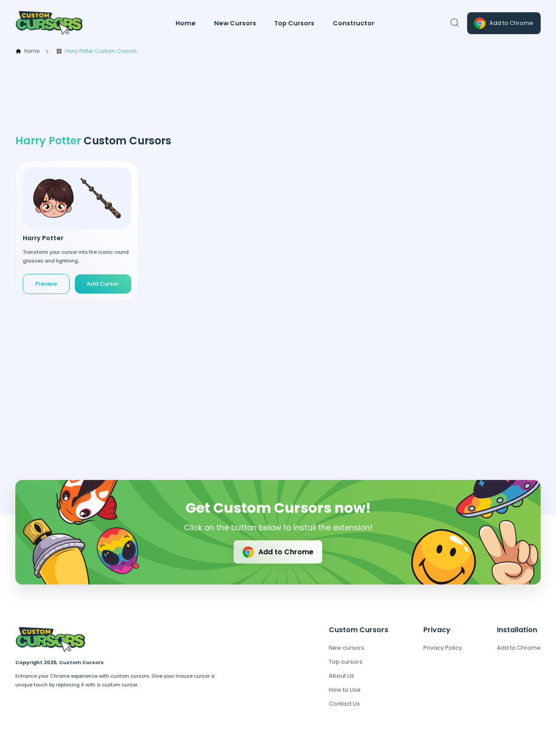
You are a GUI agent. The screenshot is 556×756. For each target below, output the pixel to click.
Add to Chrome (503, 23)
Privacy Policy (443, 648)
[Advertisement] (278, 95)
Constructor (354, 23)
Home (186, 23)
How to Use (345, 690)
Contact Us (344, 704)
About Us (341, 676)
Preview (46, 284)
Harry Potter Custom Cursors (97, 52)
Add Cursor (103, 284)
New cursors (347, 648)
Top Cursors (294, 23)
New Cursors (235, 23)
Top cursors (346, 662)
